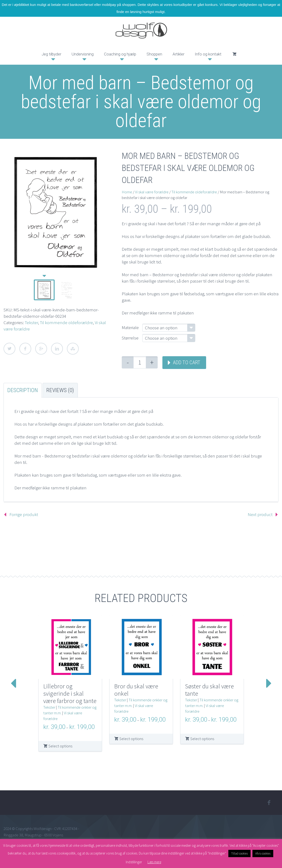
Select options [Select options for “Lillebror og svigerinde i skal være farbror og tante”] (60, 746)
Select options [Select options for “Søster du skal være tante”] (202, 739)
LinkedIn (57, 349)
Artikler (178, 54)
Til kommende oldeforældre (66, 322)
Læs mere (154, 862)
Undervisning (83, 54)
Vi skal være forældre (152, 192)
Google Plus (41, 349)
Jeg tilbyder (51, 54)
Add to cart (187, 362)
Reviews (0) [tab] (60, 390)
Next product (260, 514)
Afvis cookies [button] (263, 853)
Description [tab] (23, 390)
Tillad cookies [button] (239, 853)
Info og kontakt (208, 54)
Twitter (9, 349)
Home (127, 192)
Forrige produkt (24, 514)
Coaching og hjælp (120, 54)
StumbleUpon (73, 349)
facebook (269, 803)
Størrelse (130, 338)
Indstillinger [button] (134, 862)
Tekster (31, 322)
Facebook (25, 349)
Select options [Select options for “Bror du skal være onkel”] (131, 739)
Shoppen (154, 54)
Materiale (130, 327)
